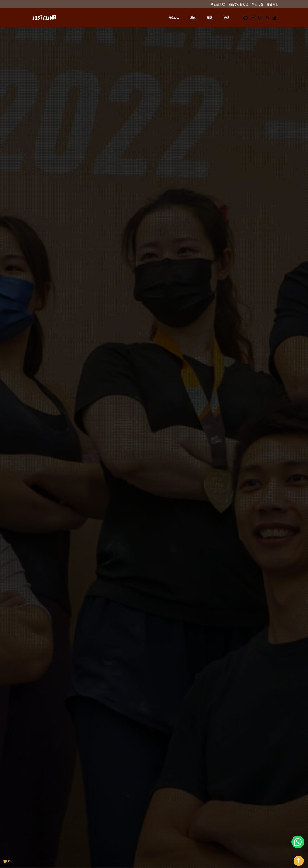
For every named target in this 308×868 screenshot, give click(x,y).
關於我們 (273, 4)
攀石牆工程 (218, 4)
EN (10, 862)
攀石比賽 (257, 4)
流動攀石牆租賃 (238, 4)
